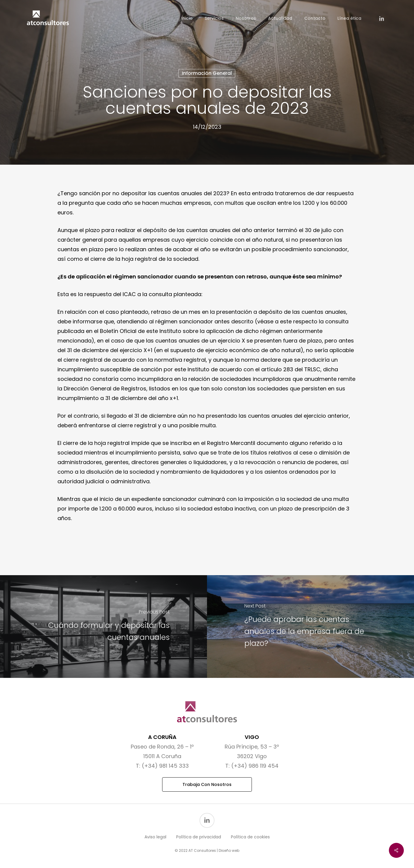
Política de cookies (250, 837)
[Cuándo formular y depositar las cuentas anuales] (103, 627)
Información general (207, 73)
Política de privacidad (199, 837)
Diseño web (229, 850)
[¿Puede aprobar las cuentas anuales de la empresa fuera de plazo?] (310, 627)
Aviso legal (155, 837)
